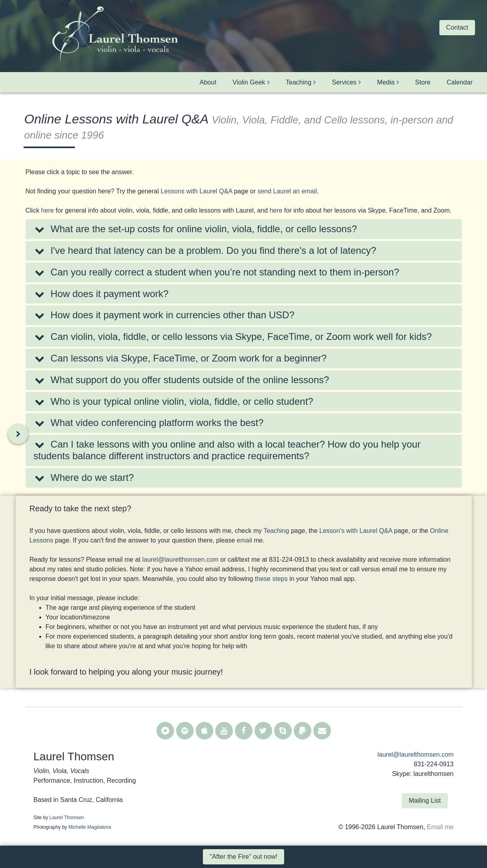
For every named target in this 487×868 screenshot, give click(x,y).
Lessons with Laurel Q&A (196, 191)
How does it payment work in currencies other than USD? (164, 315)
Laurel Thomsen (67, 818)
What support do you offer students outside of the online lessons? (181, 380)
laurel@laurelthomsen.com (180, 560)
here (48, 210)
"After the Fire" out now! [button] (243, 857)
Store (423, 82)
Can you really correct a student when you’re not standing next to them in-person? (216, 272)
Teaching (299, 82)
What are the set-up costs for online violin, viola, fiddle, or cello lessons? (195, 229)
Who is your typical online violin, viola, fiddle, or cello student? (173, 401)
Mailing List (425, 801)
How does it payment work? (101, 294)
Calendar (460, 82)
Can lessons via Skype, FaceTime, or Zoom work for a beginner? (180, 358)
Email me (440, 827)
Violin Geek (249, 82)
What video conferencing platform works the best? (149, 423)
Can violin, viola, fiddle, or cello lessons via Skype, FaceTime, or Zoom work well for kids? (233, 337)
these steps (271, 579)
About (208, 82)
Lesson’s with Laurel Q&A (356, 531)
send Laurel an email (287, 191)
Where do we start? (84, 477)
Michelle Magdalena (90, 827)
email (245, 540)
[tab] (244, 229)
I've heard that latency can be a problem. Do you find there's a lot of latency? (205, 250)
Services (344, 82)
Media (386, 82)
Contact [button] (457, 27)
